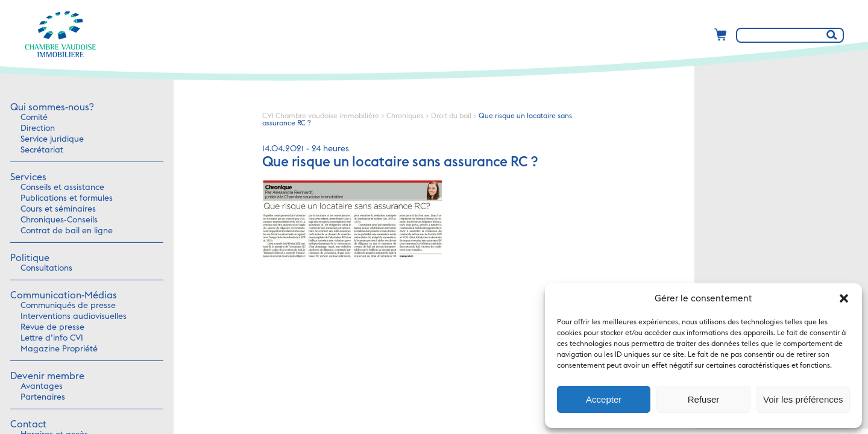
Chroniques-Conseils (59, 220)
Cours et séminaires (58, 209)
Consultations (46, 268)
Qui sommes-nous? (52, 107)
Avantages (42, 386)
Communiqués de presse (68, 306)
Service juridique (52, 139)
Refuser (704, 399)
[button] (844, 298)
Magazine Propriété (59, 349)
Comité (34, 118)
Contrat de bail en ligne (67, 231)
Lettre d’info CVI (52, 338)
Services (28, 177)
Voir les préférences (803, 399)
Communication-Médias (64, 295)
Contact (28, 424)
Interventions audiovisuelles (74, 316)
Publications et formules (67, 198)
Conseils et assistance (62, 187)
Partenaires (43, 397)
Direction (38, 128)
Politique (30, 258)
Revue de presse (52, 327)
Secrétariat (42, 150)
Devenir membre (47, 376)
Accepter (604, 399)
